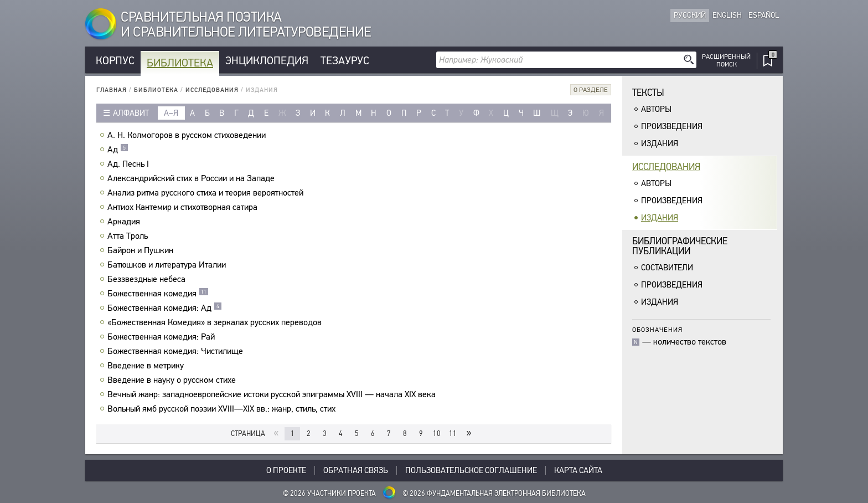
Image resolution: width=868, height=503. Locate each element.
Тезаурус (345, 61)
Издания (660, 143)
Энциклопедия (267, 61)
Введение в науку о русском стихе (173, 380)
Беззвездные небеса (148, 279)
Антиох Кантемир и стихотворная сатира (184, 207)
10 (437, 433)
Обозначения (657, 329)
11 (453, 433)
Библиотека (180, 63)
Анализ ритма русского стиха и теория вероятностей (207, 193)
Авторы (656, 109)
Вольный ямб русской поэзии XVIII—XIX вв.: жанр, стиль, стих (223, 409)
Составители (667, 268)
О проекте (286, 470)
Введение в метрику (147, 366)
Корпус (115, 61)
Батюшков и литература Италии (168, 265)
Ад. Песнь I (130, 164)
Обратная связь (356, 470)
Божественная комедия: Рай (162, 337)
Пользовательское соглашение (471, 470)
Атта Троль (129, 236)
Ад (118, 150)
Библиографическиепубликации (680, 246)
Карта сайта (578, 470)
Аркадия (125, 222)
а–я (171, 113)
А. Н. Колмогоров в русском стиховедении (188, 135)
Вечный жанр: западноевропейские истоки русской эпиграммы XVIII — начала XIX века (273, 394)
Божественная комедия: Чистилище (177, 351)
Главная (112, 90)
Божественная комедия (158, 294)
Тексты (648, 93)
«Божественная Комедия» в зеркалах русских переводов (216, 322)
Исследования (212, 90)
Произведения (672, 126)
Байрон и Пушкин (142, 250)
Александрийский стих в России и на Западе (192, 178)
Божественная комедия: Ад (165, 308)
